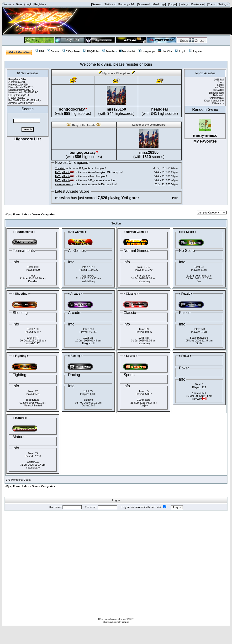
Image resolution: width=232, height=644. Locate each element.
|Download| (144, 4)
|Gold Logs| (159, 4)
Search (108, 51)
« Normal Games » (136, 232)
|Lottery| (184, 4)
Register (39, 4)
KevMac (33, 281)
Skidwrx (88, 400)
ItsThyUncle (63, 172)
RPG (40, 51)
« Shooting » (21, 294)
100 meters (144, 400)
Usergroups (147, 51)
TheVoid (60, 168)
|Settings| (223, 4)
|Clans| (211, 4)
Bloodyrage (33, 400)
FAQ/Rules (91, 51)
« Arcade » (75, 294)
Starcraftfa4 (144, 276)
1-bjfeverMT (199, 393)
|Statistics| (110, 4)
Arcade (53, 51)
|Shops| (172, 4)
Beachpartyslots (199, 338)
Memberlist (127, 51)
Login (29, 4)
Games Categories (43, 214)
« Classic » (131, 294)
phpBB (126, 619)
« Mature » (20, 418)
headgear (160, 109)
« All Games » (77, 232)
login (148, 64)
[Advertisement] (57, 563)
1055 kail (144, 338)
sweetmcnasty (64, 184)
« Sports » (131, 356)
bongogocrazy (72, 109)
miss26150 (116, 109)
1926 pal (88, 338)
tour (33, 276)
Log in (181, 51)
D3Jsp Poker (71, 51)
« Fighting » (21, 356)
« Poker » (185, 356)
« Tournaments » (24, 232)
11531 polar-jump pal (199, 276)
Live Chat (165, 51)
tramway (125, 622)
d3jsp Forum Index (17, 214)
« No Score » (188, 232)
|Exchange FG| (126, 4)
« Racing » (75, 356)
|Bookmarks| (198, 4)
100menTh (33, 338)
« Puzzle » (186, 294)
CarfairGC (88, 276)
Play (175, 198)
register (132, 64)
